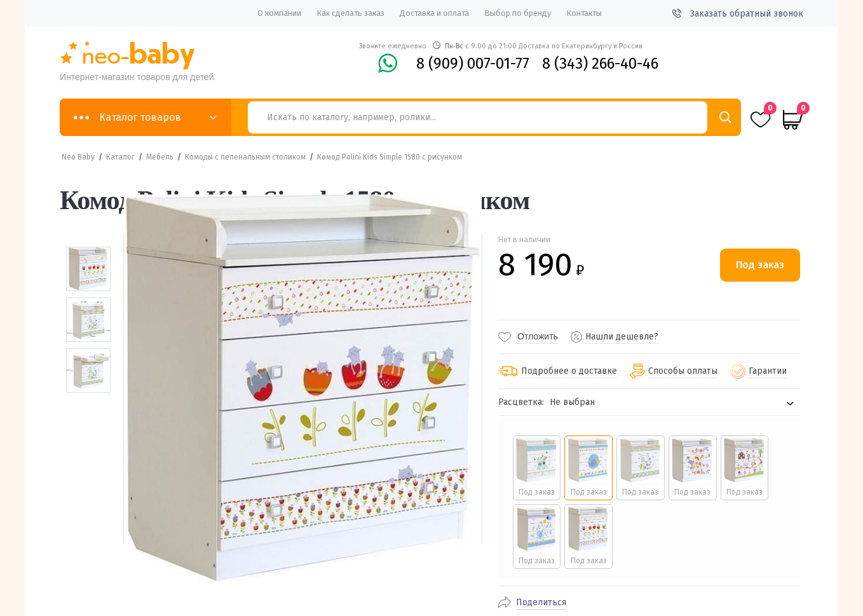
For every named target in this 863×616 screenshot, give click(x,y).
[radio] (534, 468)
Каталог (120, 157)
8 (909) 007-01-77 (473, 64)
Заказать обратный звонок (738, 14)
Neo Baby (78, 157)
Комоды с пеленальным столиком (245, 157)
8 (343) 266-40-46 (600, 64)
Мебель (160, 157)
